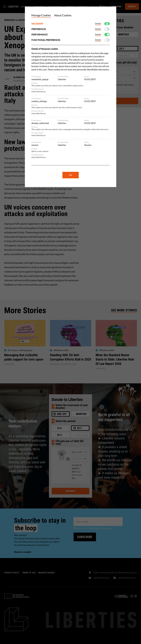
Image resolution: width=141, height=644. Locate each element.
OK (71, 175)
